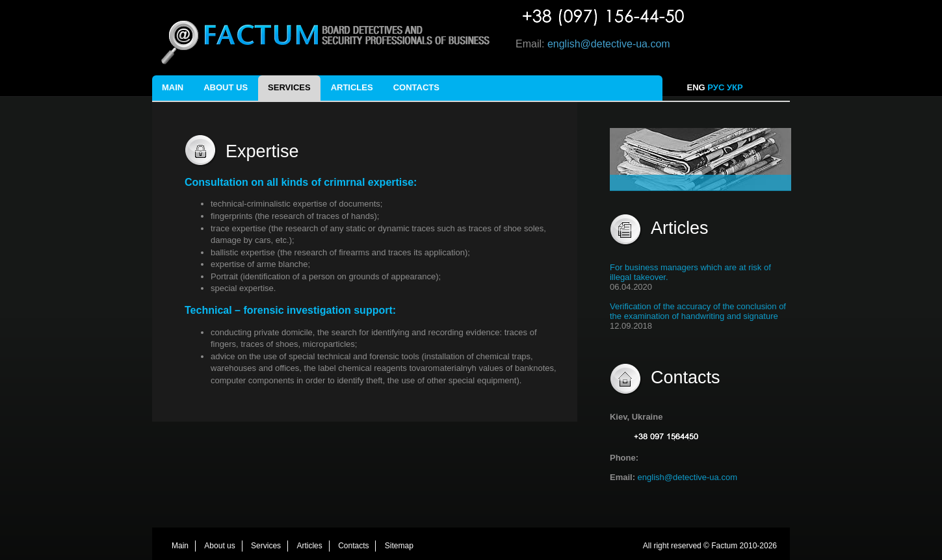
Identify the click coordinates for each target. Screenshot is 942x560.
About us (226, 87)
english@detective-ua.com (609, 44)
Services (289, 87)
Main (173, 87)
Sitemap (399, 546)
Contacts (416, 87)
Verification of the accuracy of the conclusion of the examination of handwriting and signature (698, 311)
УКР (736, 87)
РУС (716, 87)
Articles (352, 87)
